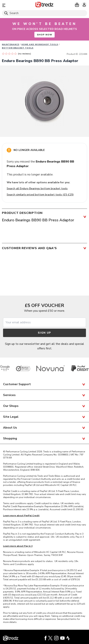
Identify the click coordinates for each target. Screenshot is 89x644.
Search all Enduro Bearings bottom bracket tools (37, 188)
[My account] (84, 5)
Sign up (44, 333)
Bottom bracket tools (18, 48)
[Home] (44, 5)
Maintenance (11, 45)
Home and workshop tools (40, 45)
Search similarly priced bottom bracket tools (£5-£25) (40, 195)
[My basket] (77, 5)
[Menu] (16, 5)
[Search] (44, 13)
